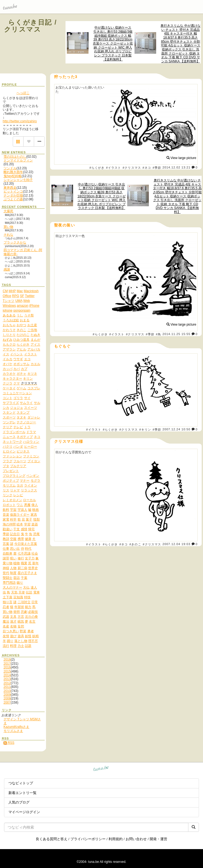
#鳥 (158, 334)
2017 (7, 664)
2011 (7, 687)
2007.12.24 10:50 (176, 429)
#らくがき (97, 168)
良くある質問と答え (52, 839)
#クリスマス (132, 168)
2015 (7, 671)
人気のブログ (19, 802)
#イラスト (114, 168)
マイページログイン (24, 812)
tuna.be (101, 769)
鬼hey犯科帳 (13, 176)
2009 (7, 695)
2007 (7, 702)
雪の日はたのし (15, 157)
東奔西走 (10, 188)
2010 (7, 691)
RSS (9, 743)
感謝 (7, 269)
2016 (7, 667)
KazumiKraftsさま (16, 727)
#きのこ (135, 544)
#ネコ (147, 168)
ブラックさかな (15, 242)
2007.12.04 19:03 (176, 544)
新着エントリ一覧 (22, 793)
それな (8, 235)
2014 (7, 675)
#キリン (145, 430)
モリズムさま (13, 731)
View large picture (181, 158)
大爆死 (8, 211)
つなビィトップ (21, 783)
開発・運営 (158, 839)
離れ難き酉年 (13, 172)
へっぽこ (23, 93)
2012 (7, 683)
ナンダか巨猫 (13, 195)
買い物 (8, 227)
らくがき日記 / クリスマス (31, 26)
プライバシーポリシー (88, 839)
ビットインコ (13, 191)
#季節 (157, 168)
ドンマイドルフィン (18, 160)
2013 (7, 679)
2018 (7, 660)
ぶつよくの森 (13, 199)
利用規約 (116, 839)
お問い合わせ (136, 839)
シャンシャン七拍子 (18, 180)
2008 (7, 698)
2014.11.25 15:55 (176, 334)
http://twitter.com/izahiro (20, 121)
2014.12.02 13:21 (176, 167)
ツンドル (10, 168)
